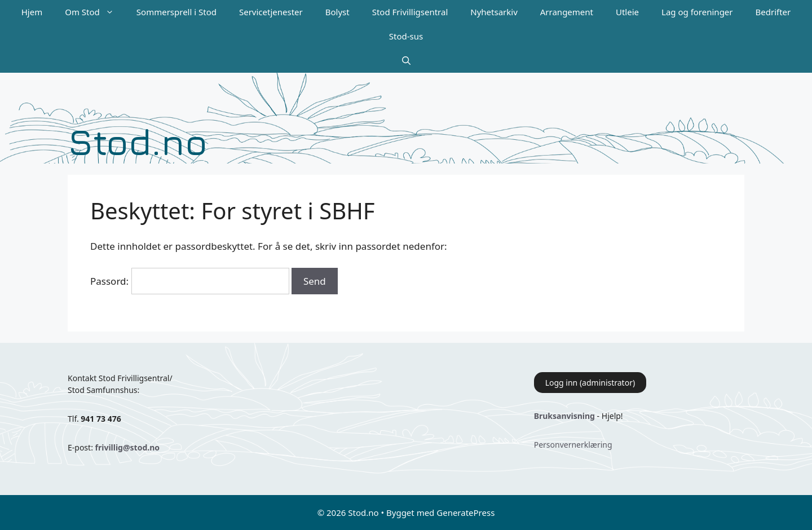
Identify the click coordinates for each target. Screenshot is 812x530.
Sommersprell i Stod (176, 12)
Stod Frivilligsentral (410, 12)
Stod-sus (406, 36)
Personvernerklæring (573, 445)
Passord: (190, 281)
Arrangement (567, 12)
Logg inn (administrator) (590, 383)
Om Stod (95, 12)
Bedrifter (773, 12)
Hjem (32, 12)
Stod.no (138, 141)
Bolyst (337, 12)
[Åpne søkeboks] (406, 61)
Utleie (627, 12)
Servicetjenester (271, 12)
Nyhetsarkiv (494, 12)
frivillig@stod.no (127, 447)
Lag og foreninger (697, 12)
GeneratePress (465, 513)
